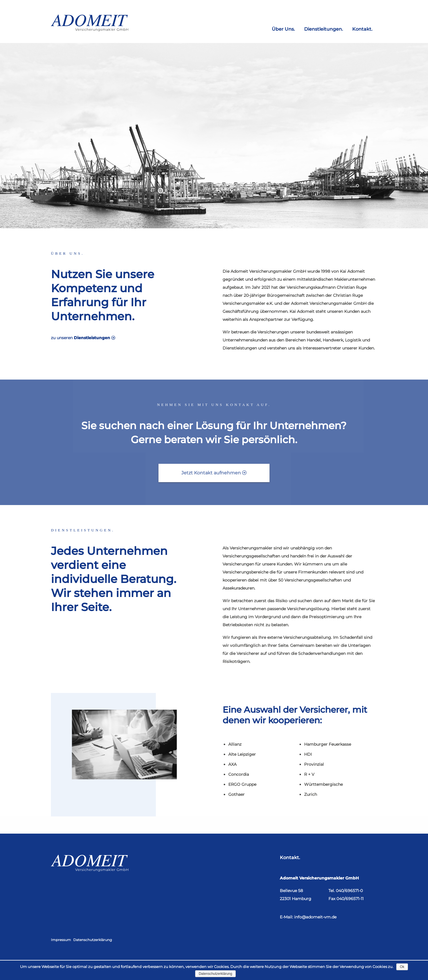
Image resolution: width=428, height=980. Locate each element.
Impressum (61, 940)
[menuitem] (283, 27)
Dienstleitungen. (324, 28)
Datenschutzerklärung (93, 940)
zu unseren (76, 338)
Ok (402, 967)
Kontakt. (362, 28)
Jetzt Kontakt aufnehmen (214, 473)
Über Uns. (283, 28)
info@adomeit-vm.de (315, 917)
